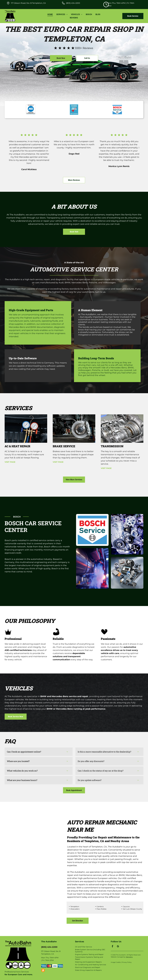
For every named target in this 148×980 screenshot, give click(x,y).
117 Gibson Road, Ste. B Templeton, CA (28, 3)
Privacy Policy (127, 962)
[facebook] (113, 947)
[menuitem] (50, 14)
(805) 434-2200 (73, 3)
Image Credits (116, 962)
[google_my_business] (118, 947)
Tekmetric (129, 957)
